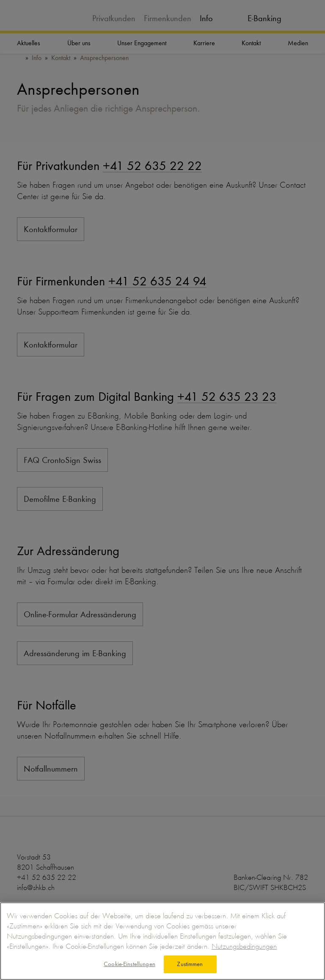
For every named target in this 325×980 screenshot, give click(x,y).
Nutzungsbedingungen (244, 946)
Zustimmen (190, 964)
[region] (162, 941)
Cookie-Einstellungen (129, 964)
